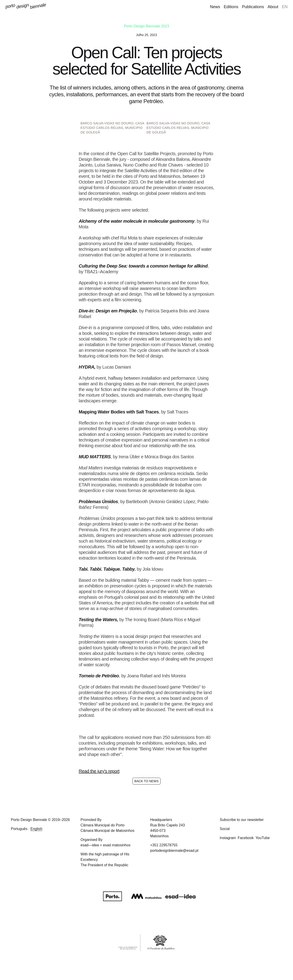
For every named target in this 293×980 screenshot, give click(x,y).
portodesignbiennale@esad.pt (174, 851)
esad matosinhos (117, 845)
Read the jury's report (99, 771)
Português (19, 829)
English (36, 829)
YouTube (262, 838)
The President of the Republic (104, 865)
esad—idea (90, 845)
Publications (253, 7)
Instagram (228, 838)
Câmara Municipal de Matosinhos (107, 831)
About (273, 7)
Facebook (246, 838)
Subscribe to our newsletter (242, 820)
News (215, 7)
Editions (231, 7)
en (285, 7)
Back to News (147, 781)
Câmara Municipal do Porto (103, 825)
